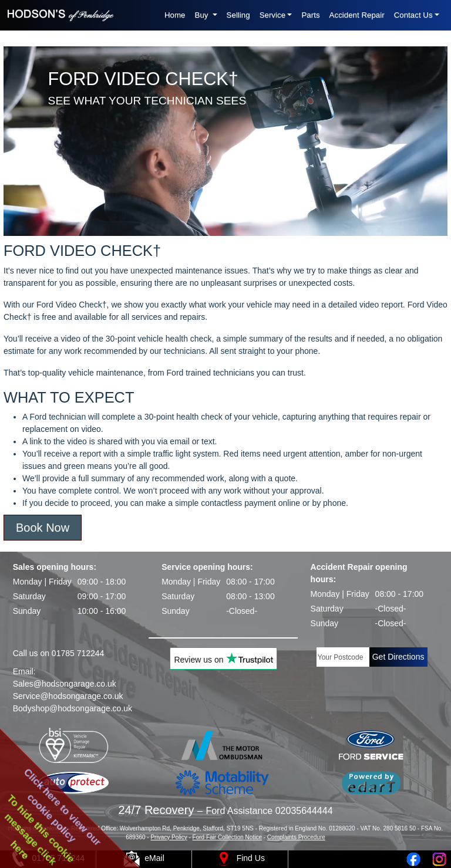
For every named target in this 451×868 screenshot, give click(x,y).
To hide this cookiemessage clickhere (40, 830)
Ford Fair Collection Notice (227, 837)
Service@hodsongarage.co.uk (68, 696)
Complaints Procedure (296, 837)
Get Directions (398, 657)
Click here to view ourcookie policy (63, 807)
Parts (310, 15)
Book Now (43, 528)
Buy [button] (203, 15)
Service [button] (272, 15)
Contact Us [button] (413, 15)
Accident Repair (357, 15)
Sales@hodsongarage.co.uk (65, 684)
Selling (238, 15)
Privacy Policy (169, 837)
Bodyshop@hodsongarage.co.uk (73, 708)
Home (175, 15)
